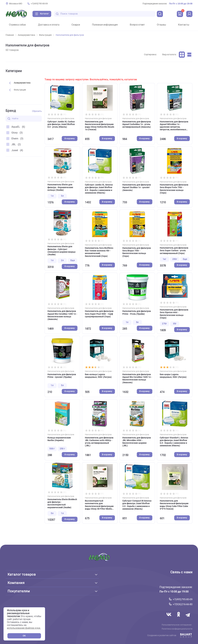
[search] (160, 14)
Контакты (184, 25)
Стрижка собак (17, 25)
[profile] (189, 14)
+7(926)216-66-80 (183, 604)
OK (24, 636)
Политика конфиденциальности (177, 629)
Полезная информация (105, 25)
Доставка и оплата (49, 25)
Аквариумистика (28, 35)
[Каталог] (42, 14)
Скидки (76, 25)
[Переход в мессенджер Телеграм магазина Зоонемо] (188, 618)
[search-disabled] (57, 14)
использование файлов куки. (24, 628)
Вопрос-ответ (137, 25)
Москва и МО (16, 4)
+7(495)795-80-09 (39, 4)
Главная (11, 35)
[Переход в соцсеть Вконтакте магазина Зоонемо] (169, 618)
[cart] (180, 14)
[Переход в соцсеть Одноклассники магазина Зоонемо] (179, 618)
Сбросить (37, 111)
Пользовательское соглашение (177, 625)
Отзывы (161, 25)
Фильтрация (47, 35)
